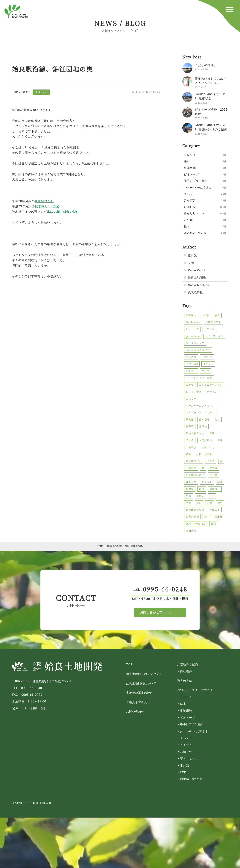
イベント (208, 364)
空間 (189, 503)
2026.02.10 (201, 69)
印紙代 (190, 440)
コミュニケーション (211, 385)
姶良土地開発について (141, 683)
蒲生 (220, 503)
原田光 (192, 255)
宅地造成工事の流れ (140, 693)
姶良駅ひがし (194, 461)
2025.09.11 (201, 134)
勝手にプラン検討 (192, 724)
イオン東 (207, 357)
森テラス (207, 482)
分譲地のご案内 (188, 664)
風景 (214, 524)
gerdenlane (193, 336)
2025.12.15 (201, 118)
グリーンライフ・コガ (199, 378)
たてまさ (209, 329)
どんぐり (191, 399)
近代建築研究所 (195, 510)
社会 (212, 496)
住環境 (190, 426)
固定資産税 (206, 440)
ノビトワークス (214, 336)
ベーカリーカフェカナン (200, 406)
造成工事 (215, 510)
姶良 (189, 454)
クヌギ (206, 371)
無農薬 (190, 489)
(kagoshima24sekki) (62, 212)
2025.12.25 (201, 103)
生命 (189, 496)
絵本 (183, 704)
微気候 (213, 468)
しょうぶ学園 (194, 392)
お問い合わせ (135, 712)
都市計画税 (192, 517)
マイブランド (194, 413)
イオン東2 (192, 364)
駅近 (217, 315)
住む (217, 420)
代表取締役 (195, 292)
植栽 (220, 482)
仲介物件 (204, 420)
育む (199, 503)
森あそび (191, 482)
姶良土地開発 (197, 278)
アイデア (186, 745)
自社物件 (186, 671)
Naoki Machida (199, 285)
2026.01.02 (201, 87)
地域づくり (208, 447)
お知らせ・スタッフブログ (195, 690)
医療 (212, 433)
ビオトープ (192, 329)
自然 (209, 503)
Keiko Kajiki (196, 270)
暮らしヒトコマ (191, 758)
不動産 (190, 420)
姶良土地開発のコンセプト (144, 674)
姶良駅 (206, 315)
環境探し (215, 489)
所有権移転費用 (195, 475)
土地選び (191, 447)
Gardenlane (193, 322)
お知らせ (41, 92)
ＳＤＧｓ (186, 697)
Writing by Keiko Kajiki (146, 92)
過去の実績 (185, 681)
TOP (100, 546)
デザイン (212, 392)
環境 (202, 489)
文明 (191, 263)
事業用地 (191, 315)
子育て (211, 461)
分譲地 (203, 426)
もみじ (211, 413)
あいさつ (191, 357)
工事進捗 (191, 468)
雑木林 (219, 517)
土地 (220, 440)
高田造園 (191, 531)
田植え (200, 496)
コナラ (190, 385)
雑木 (207, 517)
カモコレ (191, 371)
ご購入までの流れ (138, 702)
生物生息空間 (213, 322)
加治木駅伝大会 (195, 433)
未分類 (213, 475)
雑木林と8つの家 (196, 524)
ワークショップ (195, 343)
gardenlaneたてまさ (198, 350)
